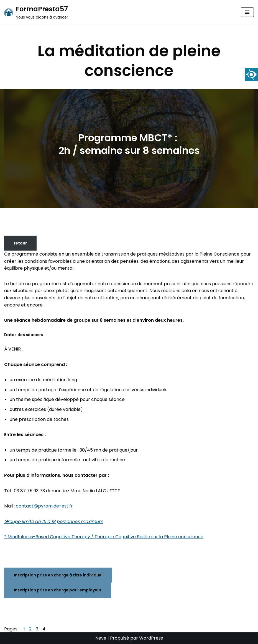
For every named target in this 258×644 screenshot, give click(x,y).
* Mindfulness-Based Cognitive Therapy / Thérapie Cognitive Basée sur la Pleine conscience (104, 537)
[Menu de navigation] (247, 12)
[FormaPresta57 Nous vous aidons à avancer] (36, 12)
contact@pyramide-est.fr (44, 506)
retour (20, 243)
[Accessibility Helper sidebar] (251, 74)
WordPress (151, 638)
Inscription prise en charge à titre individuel (58, 575)
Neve (101, 638)
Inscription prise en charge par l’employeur (58, 590)
